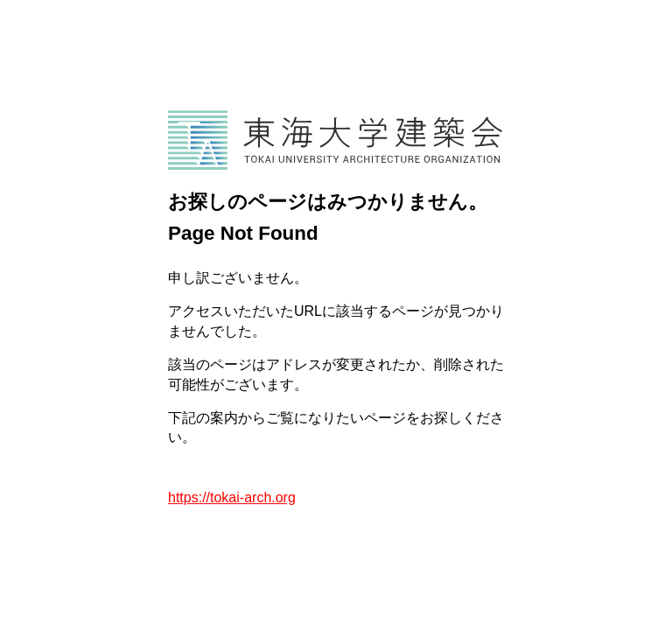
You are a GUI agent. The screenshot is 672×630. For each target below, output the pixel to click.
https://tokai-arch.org (232, 497)
